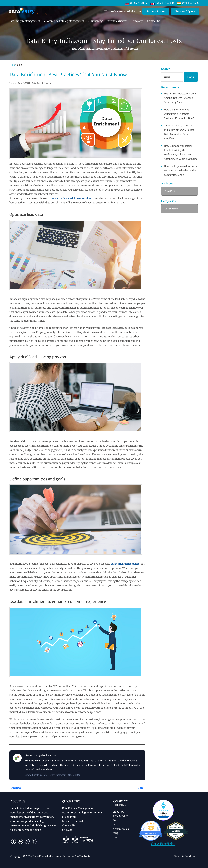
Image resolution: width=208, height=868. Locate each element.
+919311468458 (188, 3)
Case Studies (121, 816)
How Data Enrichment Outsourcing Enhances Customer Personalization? (179, 114)
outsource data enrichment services (71, 198)
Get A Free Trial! (163, 844)
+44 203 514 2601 (162, 3)
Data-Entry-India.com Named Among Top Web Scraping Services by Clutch (181, 98)
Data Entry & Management (24, 21)
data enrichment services (125, 564)
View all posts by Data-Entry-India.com (45, 775)
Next (142, 788)
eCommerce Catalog (82, 813)
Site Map (67, 830)
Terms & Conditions (186, 856)
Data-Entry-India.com (41, 83)
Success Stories (156, 11)
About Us (119, 812)
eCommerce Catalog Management (64, 21)
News (116, 820)
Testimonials (121, 829)
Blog (116, 825)
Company (137, 21)
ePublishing (95, 21)
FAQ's (116, 833)
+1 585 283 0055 (136, 3)
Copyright (16, 856)
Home (12, 65)
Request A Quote (185, 11)
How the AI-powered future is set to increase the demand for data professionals (181, 170)
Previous (15, 788)
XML (116, 838)
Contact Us (154, 21)
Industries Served (117, 21)
